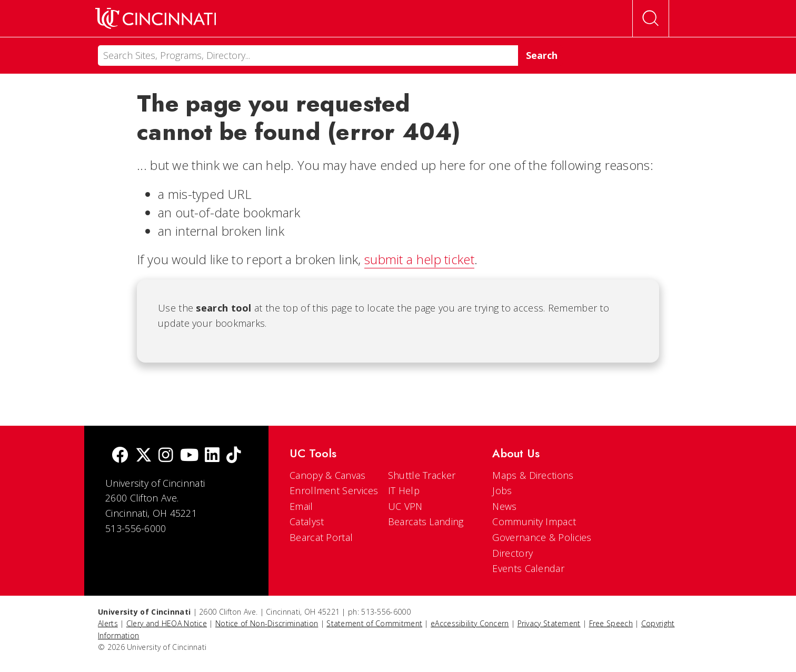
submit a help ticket (419, 259)
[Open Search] (651, 18)
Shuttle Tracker (422, 475)
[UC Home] (156, 18)
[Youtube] (189, 456)
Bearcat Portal (321, 537)
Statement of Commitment (374, 623)
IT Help (404, 490)
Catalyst (307, 521)
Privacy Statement (549, 623)
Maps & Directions (533, 475)
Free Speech (611, 623)
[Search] (308, 56)
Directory (513, 553)
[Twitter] (144, 456)
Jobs (502, 490)
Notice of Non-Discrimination (267, 623)
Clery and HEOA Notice (167, 623)
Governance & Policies (542, 537)
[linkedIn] (212, 456)
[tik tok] (234, 456)
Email (301, 506)
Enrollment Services (334, 490)
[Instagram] (166, 456)
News (504, 506)
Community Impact (534, 521)
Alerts (108, 623)
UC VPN (405, 506)
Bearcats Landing (426, 521)
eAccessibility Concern (470, 623)
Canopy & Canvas (328, 475)
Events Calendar (528, 568)
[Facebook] (120, 456)
